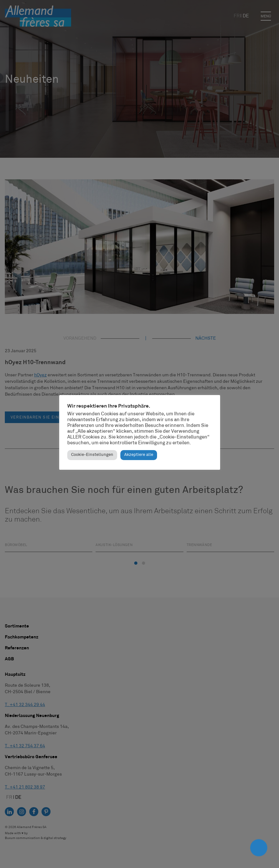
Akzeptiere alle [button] (139, 455)
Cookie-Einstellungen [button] (92, 455)
